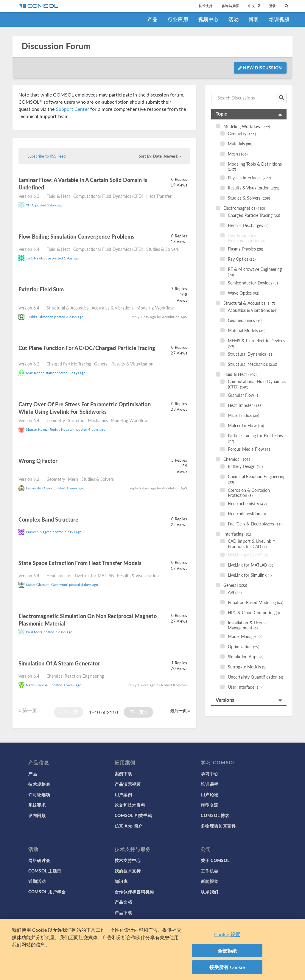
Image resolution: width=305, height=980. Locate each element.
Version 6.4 (29, 249)
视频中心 (208, 19)
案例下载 (123, 774)
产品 (153, 19)
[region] (152, 949)
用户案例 (123, 794)
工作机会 (210, 871)
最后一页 (180, 710)
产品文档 (123, 902)
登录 (273, 6)
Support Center (73, 109)
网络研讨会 (39, 860)
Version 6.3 (29, 196)
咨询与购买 (230, 6)
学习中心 (210, 774)
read (53, 188)
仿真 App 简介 (129, 826)
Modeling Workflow (155, 308)
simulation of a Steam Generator (59, 663)
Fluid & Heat (58, 196)
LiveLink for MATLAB (94, 575)
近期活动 (37, 881)
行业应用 (178, 19)
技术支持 (206, 6)
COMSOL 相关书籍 (133, 815)
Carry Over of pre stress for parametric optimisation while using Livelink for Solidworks (85, 408)
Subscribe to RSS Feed (46, 156)
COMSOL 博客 (215, 815)
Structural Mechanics (88, 420)
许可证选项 (39, 794)
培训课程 (210, 784)
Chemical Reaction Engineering (75, 676)
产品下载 (123, 912)
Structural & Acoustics (67, 308)
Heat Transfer (159, 196)
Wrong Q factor (38, 461)
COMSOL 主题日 (45, 871)
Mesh (73, 479)
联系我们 (210, 892)
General (101, 364)
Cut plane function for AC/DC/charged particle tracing (87, 348)
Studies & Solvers (163, 249)
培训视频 (279, 19)
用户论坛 (210, 794)
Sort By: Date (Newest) (160, 156)
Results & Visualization (132, 364)
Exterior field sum (41, 289)
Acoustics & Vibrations (112, 308)
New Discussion (260, 68)
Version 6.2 (29, 364)
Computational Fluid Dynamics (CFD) (108, 196)
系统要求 (37, 805)
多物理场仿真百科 (218, 826)
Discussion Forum (56, 46)
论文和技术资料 (130, 805)
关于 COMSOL (215, 860)
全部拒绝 (227, 951)
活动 (234, 19)
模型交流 (210, 805)
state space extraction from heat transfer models (80, 563)
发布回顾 (37, 815)
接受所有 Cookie (227, 967)
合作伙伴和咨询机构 (134, 892)
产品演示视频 (128, 784)
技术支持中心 (128, 860)
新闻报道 (210, 881)
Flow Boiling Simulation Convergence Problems (77, 236)
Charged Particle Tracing (69, 364)
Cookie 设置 (227, 934)
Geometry (56, 420)
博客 (254, 19)
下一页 (138, 712)
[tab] (249, 114)
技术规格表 (39, 784)
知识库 (121, 881)
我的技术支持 (128, 871)
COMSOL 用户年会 (47, 892)
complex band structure (49, 519)
